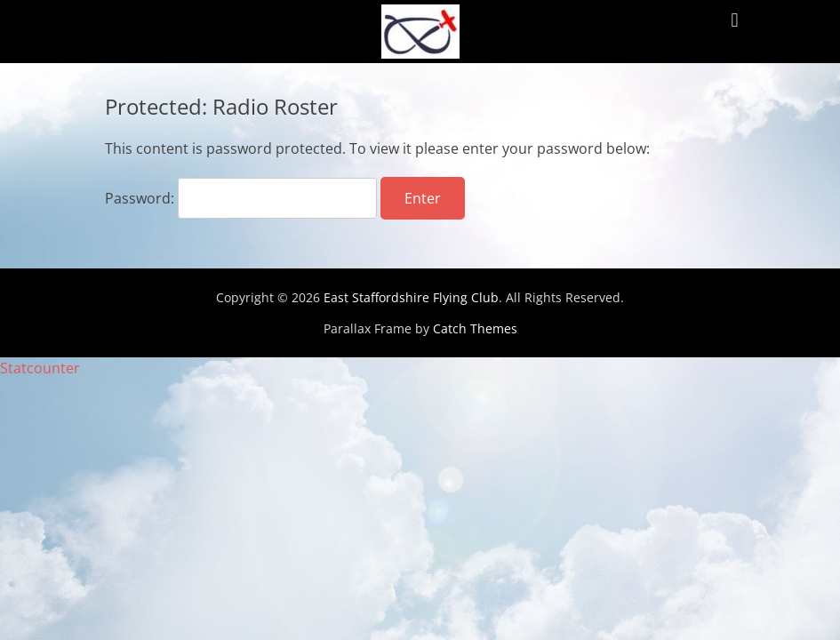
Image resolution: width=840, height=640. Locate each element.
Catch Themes (475, 328)
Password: (241, 198)
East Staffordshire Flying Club (411, 297)
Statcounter (40, 368)
